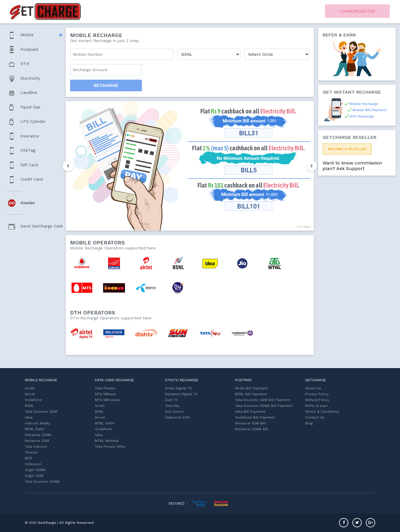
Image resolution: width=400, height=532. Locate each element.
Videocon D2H (177, 417)
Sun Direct (174, 412)
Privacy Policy (317, 394)
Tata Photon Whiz (110, 447)
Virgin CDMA (35, 470)
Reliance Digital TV (181, 394)
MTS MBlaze (106, 394)
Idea (29, 417)
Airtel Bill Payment (251, 388)
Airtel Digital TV (179, 388)
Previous (68, 166)
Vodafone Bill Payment (255, 417)
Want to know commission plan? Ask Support (352, 166)
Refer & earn (316, 406)
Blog (309, 423)
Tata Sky (172, 406)
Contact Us (315, 417)
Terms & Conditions (322, 412)
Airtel (30, 388)
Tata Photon (105, 388)
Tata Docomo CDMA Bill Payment (264, 406)
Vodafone (33, 400)
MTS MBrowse (107, 400)
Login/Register (357, 11)
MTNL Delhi (35, 429)
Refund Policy (317, 400)
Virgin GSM (34, 476)
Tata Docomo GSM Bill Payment (263, 400)
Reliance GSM (37, 441)
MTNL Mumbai (107, 441)
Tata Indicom (36, 447)
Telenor (32, 452)
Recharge (106, 85)
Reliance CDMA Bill (252, 429)
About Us (313, 388)
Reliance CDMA (38, 435)
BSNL (29, 406)
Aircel (30, 394)
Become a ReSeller (347, 149)
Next (312, 166)
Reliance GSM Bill (251, 423)
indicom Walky (38, 423)
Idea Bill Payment (250, 412)
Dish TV (172, 400)
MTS (28, 458)
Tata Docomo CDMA (42, 482)
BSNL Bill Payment (251, 394)
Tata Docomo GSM (41, 412)
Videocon (33, 464)
